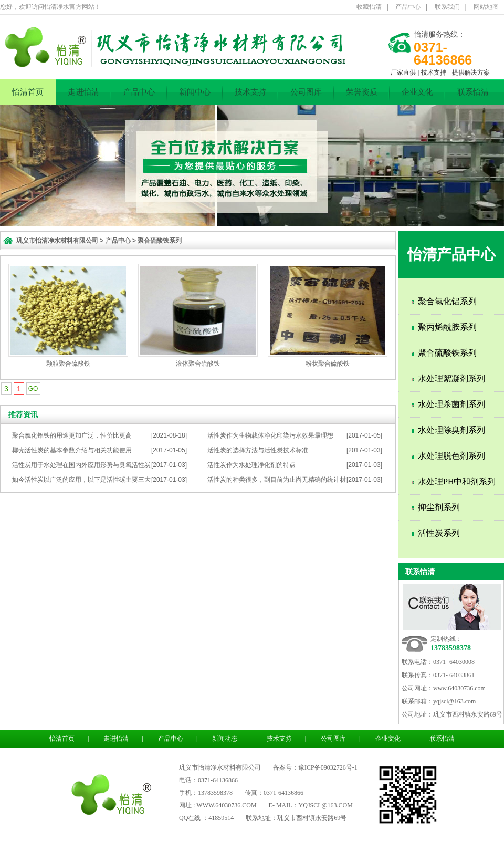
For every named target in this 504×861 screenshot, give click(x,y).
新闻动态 (225, 739)
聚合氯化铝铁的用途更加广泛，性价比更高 (72, 435)
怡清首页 (28, 92)
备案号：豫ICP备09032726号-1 (315, 767)
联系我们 (447, 7)
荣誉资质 (362, 92)
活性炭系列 (439, 533)
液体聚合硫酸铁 (198, 364)
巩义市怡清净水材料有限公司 (57, 241)
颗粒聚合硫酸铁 (68, 364)
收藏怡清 (369, 7)
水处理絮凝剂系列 (451, 378)
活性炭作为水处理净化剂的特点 (251, 465)
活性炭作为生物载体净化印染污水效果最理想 (270, 435)
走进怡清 (83, 92)
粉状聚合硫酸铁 (328, 364)
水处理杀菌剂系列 (451, 404)
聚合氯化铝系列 (447, 301)
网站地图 (486, 7)
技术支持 (434, 72)
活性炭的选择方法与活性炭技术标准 (258, 450)
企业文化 (417, 92)
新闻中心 (195, 92)
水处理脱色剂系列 (451, 456)
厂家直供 (403, 72)
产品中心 (408, 7)
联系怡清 (473, 92)
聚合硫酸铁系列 (160, 241)
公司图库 (306, 92)
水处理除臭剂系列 (451, 430)
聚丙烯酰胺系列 (447, 327)
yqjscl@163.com (454, 701)
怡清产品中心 (451, 255)
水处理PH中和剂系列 (457, 481)
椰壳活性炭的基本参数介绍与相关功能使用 (72, 450)
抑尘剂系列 (439, 507)
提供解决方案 (471, 72)
